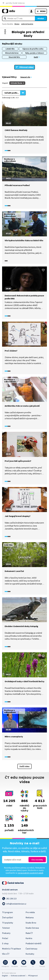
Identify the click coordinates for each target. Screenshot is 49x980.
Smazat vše (25, 77)
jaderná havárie (27, 24)
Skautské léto (14, 57)
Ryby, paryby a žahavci (35, 53)
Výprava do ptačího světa (33, 49)
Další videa (24, 766)
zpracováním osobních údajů (30, 873)
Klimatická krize (12, 53)
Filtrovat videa (26, 67)
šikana (17, 24)
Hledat (41, 18)
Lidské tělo (10, 49)
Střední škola (16, 83)
